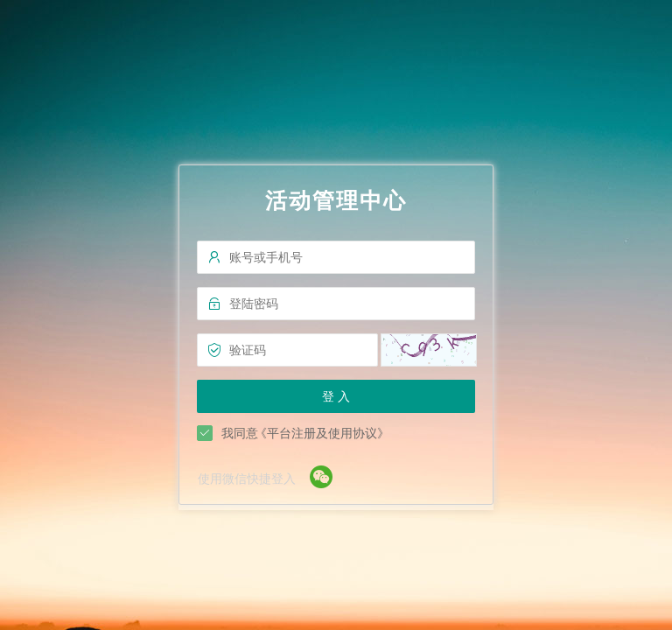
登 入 (336, 396)
